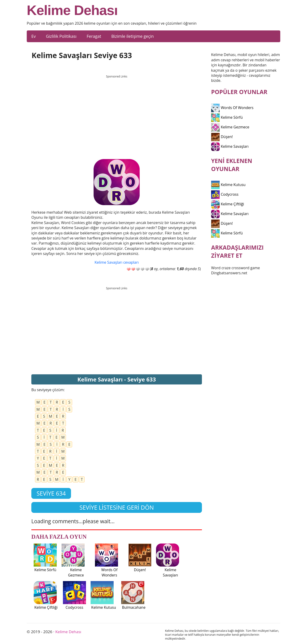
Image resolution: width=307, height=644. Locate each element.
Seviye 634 (51, 493)
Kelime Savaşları (230, 146)
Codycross (225, 194)
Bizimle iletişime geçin (133, 36)
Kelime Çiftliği (228, 204)
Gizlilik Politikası (61, 36)
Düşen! (222, 137)
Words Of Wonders (232, 108)
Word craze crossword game (236, 268)
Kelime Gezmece (230, 127)
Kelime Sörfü (227, 117)
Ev (34, 36)
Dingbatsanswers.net (229, 273)
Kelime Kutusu (228, 185)
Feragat (94, 36)
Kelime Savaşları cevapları (117, 262)
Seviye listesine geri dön (117, 507)
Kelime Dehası (72, 10)
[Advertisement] (117, 113)
